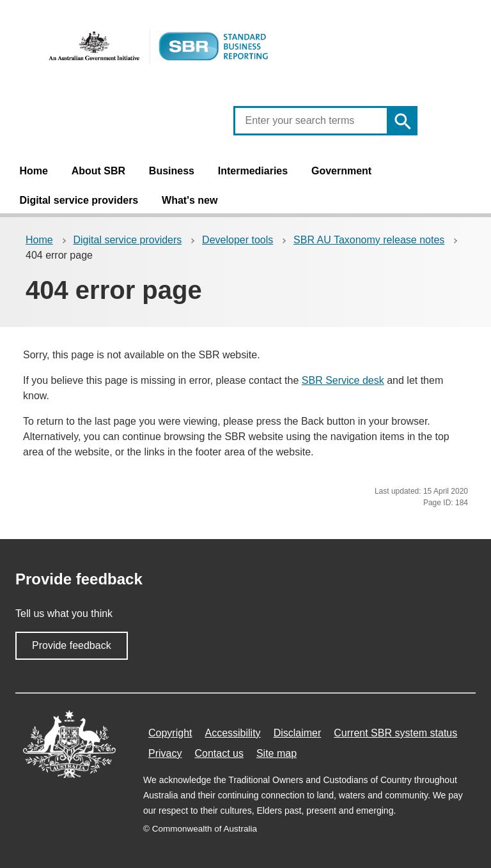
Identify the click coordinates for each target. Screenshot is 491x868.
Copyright (170, 733)
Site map (277, 753)
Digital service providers (79, 200)
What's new (190, 200)
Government (341, 171)
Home (33, 171)
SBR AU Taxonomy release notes (369, 240)
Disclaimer (298, 733)
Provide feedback (72, 645)
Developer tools (238, 240)
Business (172, 171)
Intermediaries (253, 171)
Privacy (165, 753)
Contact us (219, 753)
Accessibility (232, 733)
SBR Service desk (343, 380)
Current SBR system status (395, 733)
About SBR (98, 171)
